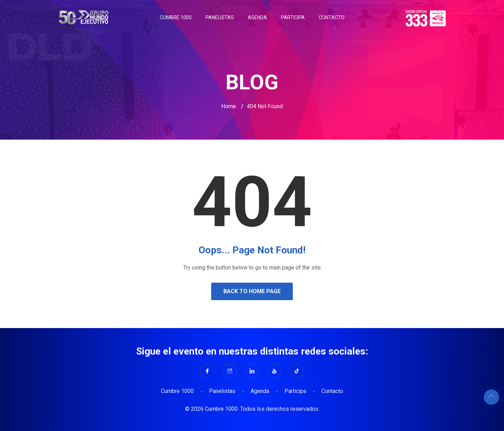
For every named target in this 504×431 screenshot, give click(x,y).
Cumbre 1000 (176, 17)
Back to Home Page (252, 291)
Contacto (332, 17)
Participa (293, 17)
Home (229, 106)
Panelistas (220, 17)
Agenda (257, 17)
